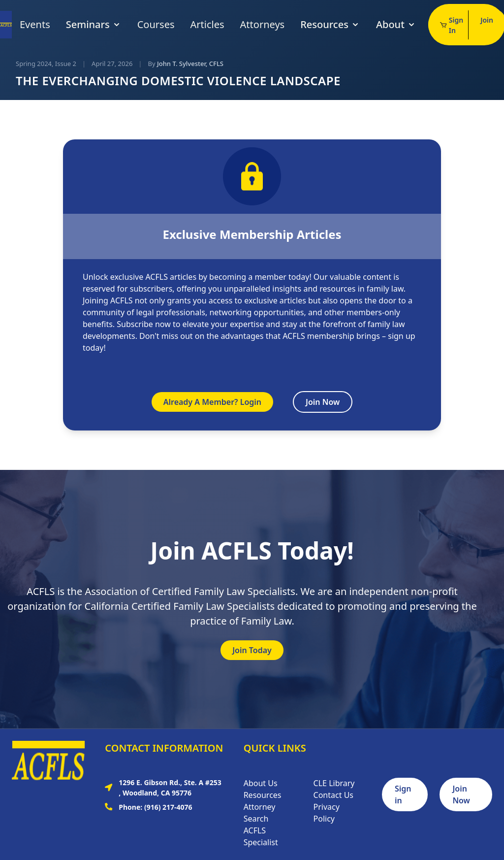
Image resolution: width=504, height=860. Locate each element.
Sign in (403, 794)
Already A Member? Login (212, 402)
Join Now (323, 402)
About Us (261, 783)
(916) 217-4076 (168, 807)
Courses (156, 24)
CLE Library (334, 783)
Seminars (94, 24)
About (396, 24)
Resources (330, 24)
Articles (207, 24)
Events (35, 24)
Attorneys (263, 24)
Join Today (252, 650)
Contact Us (333, 795)
